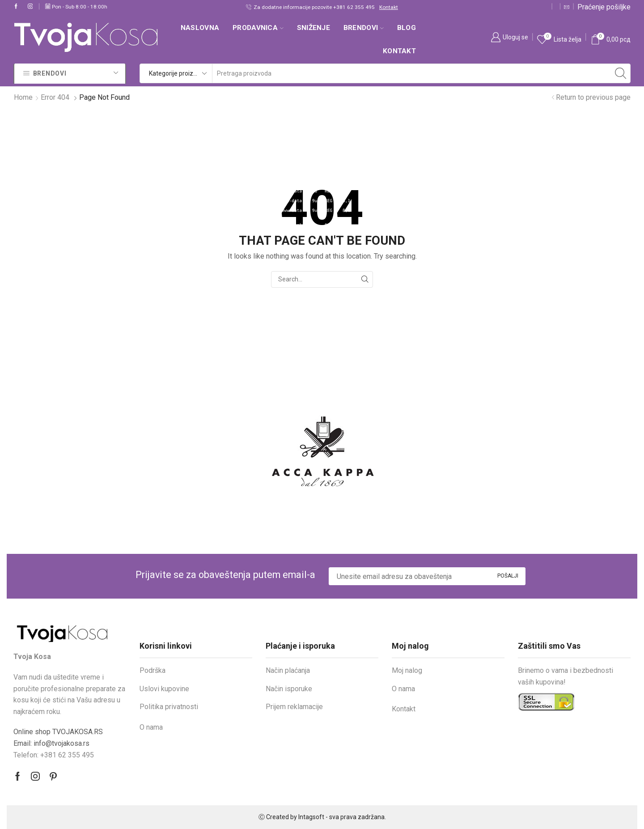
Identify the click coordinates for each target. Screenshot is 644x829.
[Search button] (621, 73)
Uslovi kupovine (164, 689)
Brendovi (364, 28)
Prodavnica (258, 28)
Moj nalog (407, 670)
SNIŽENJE (314, 28)
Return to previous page (593, 97)
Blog (407, 28)
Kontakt (389, 7)
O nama (151, 727)
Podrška (153, 670)
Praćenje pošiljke (604, 7)
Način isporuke (289, 689)
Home (23, 97)
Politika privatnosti (169, 707)
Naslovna (200, 28)
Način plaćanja (288, 670)
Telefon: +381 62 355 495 (54, 755)
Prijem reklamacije (294, 707)
